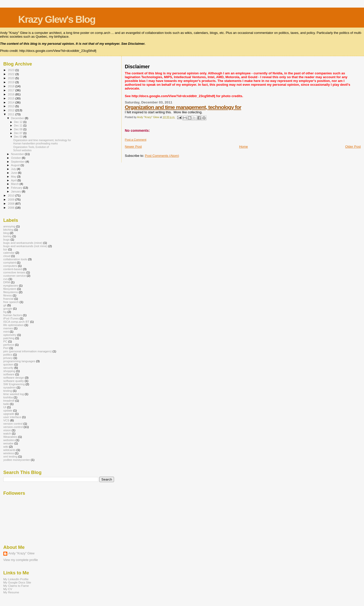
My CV (8, 589)
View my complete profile (21, 560)
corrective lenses (14, 272)
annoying (9, 226)
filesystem (10, 289)
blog (6, 233)
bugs (6, 239)
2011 (12, 114)
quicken (8, 364)
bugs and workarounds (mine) (23, 243)
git (5, 305)
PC (5, 341)
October (17, 158)
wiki (6, 447)
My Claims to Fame (16, 586)
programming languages (19, 361)
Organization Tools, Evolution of (31, 147)
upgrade (9, 414)
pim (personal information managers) (28, 351)
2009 (12, 199)
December (18, 118)
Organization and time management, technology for (183, 107)
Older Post (353, 147)
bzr (5, 249)
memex (8, 328)
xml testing (10, 456)
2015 (12, 98)
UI (5, 407)
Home (244, 147)
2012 (12, 110)
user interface (12, 417)
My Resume (11, 592)
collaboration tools (15, 259)
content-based (13, 269)
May (14, 177)
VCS (6, 420)
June (15, 173)
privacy (8, 358)
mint (6, 331)
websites (9, 440)
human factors (13, 315)
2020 (12, 78)
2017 (12, 90)
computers (10, 266)
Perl (6, 348)
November (18, 154)
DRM (7, 282)
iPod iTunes (11, 318)
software (9, 374)
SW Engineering (14, 384)
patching (9, 338)
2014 (12, 102)
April (14, 180)
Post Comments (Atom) (162, 156)
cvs (6, 279)
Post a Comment (136, 140)
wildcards (9, 450)
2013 (12, 106)
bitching (8, 230)
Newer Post (133, 147)
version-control (13, 427)
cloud (7, 256)
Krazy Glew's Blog (57, 19)
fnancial (8, 299)
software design (14, 377)
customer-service (15, 276)
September (18, 162)
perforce (9, 345)
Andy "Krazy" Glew (21, 553)
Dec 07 (18, 133)
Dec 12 (18, 122)
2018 (12, 86)
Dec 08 (18, 129)
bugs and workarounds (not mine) (25, 246)
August (16, 165)
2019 (12, 82)
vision (7, 430)
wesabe (8, 443)
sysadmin (10, 387)
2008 (12, 203)
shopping (9, 371)
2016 (12, 94)
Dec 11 (18, 125)
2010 (12, 195)
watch (7, 433)
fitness (8, 295)
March (15, 184)
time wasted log (14, 394)
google (8, 308)
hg (5, 312)
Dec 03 (18, 137)
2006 (12, 208)
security (8, 368)
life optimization (14, 325)
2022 (12, 74)
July (14, 169)
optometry (10, 335)
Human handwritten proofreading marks (35, 144)
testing (8, 391)
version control (13, 424)
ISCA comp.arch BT (16, 322)
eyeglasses (11, 285)
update (8, 410)
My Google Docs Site (17, 582)
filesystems (11, 292)
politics (8, 354)
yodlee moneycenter (17, 460)
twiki (6, 404)
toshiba (8, 397)
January (17, 191)
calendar (9, 253)
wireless (9, 453)
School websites (22, 150)
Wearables (10, 437)
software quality (14, 381)
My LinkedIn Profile (16, 579)
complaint (10, 262)
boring (7, 236)
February (17, 188)
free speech (11, 302)
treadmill (9, 401)
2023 (12, 70)
